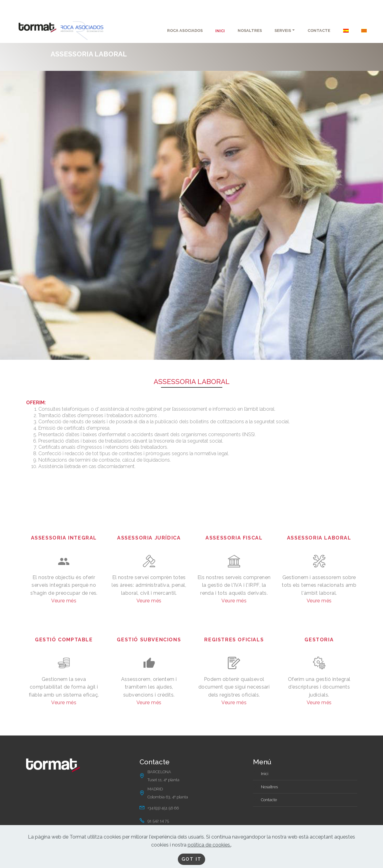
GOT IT (192, 859)
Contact (268, 800)
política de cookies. (209, 844)
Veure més (64, 601)
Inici (265, 774)
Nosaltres (269, 787)
